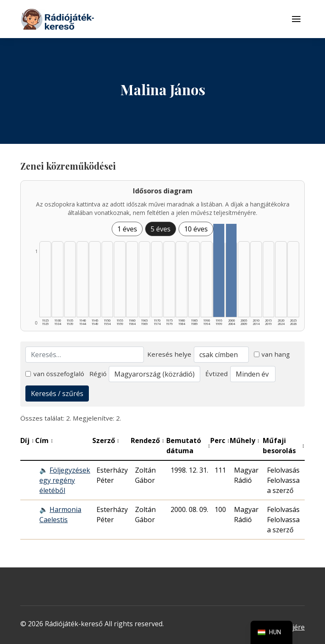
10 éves (196, 229)
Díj (27, 440)
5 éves (161, 229)
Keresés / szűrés (57, 394)
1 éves (127, 229)
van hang (272, 354)
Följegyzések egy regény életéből (65, 480)
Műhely (245, 440)
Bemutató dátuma (188, 446)
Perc (220, 440)
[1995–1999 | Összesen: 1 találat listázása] (219, 270)
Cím (44, 440)
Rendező (148, 440)
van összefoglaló (55, 374)
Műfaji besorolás (284, 446)
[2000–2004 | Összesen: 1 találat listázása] (231, 270)
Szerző (106, 440)
